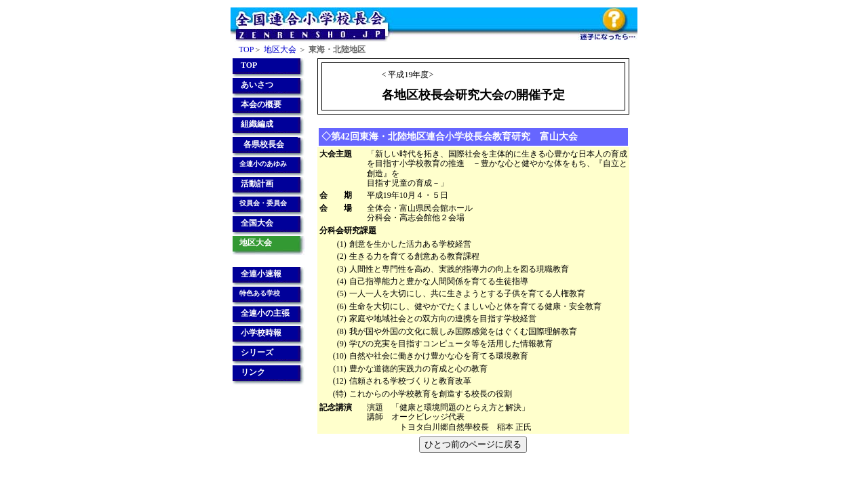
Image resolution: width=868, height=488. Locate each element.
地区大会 (280, 49)
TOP (246, 49)
